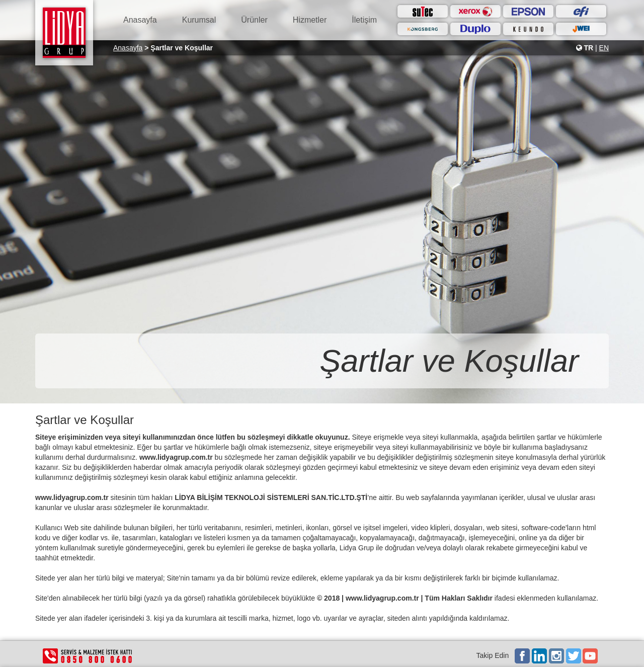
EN (604, 48)
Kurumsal (199, 20)
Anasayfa (140, 20)
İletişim (364, 20)
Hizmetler (310, 20)
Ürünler (254, 20)
